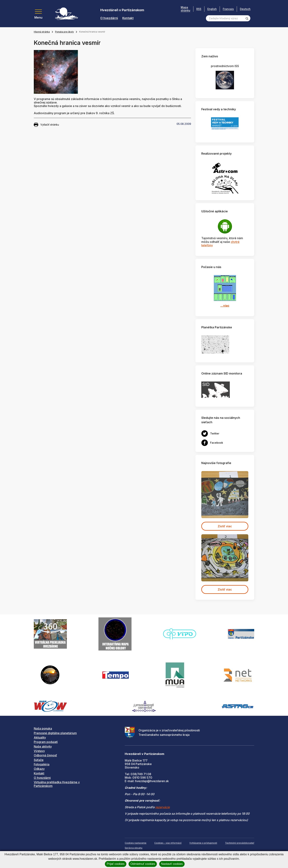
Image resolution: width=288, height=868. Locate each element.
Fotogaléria (42, 764)
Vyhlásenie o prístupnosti (203, 843)
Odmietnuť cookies (143, 864)
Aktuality (40, 737)
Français (228, 9)
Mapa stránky (186, 9)
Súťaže (39, 760)
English (212, 9)
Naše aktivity (43, 746)
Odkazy (39, 769)
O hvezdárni (109, 18)
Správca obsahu (134, 848)
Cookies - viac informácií (168, 843)
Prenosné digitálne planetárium (55, 733)
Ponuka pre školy (64, 32)
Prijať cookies (116, 864)
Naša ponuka (43, 728)
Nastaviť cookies (172, 864)
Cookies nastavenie (136, 843)
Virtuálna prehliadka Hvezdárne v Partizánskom (57, 784)
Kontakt (128, 18)
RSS (199, 9)
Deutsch (245, 9)
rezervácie (162, 807)
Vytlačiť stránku (46, 125)
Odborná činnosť (45, 755)
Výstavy (39, 751)
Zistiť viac (225, 526)
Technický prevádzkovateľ (240, 843)
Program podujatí (46, 742)
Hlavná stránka (42, 32)
